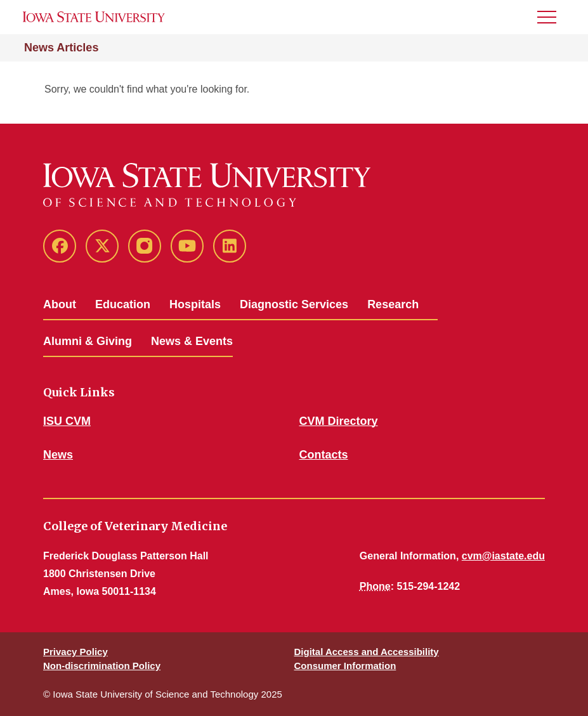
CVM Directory (339, 421)
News (58, 455)
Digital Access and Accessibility (367, 652)
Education (123, 304)
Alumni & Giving (88, 341)
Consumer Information (345, 666)
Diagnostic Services (294, 304)
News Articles (61, 48)
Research (393, 304)
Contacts (324, 455)
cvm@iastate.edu (503, 556)
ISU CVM (67, 421)
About (60, 304)
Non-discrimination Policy (102, 666)
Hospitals (195, 304)
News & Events (192, 341)
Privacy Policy (75, 652)
